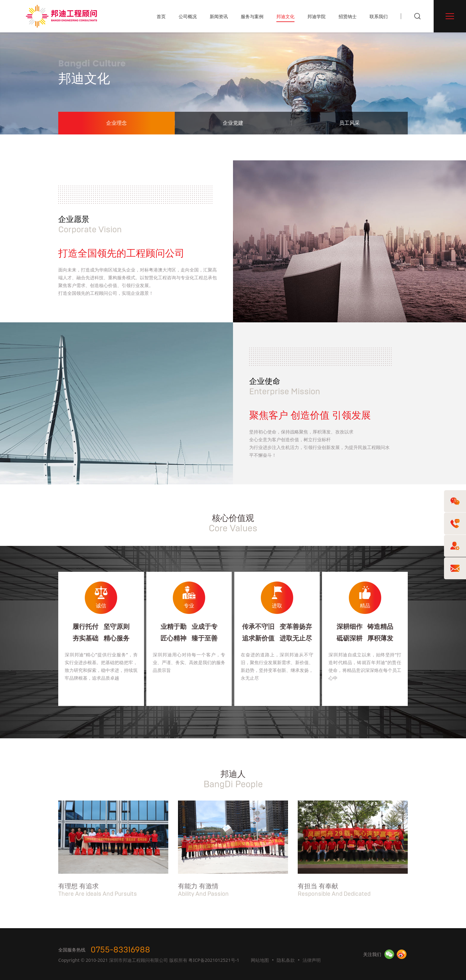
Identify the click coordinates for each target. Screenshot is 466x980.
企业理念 (116, 123)
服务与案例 (252, 16)
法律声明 (312, 960)
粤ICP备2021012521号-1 (214, 960)
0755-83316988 (120, 950)
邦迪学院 (316, 16)
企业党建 (233, 123)
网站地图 (260, 960)
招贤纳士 (348, 16)
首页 (161, 16)
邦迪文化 (285, 16)
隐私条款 (286, 960)
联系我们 (379, 16)
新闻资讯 (219, 16)
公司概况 (188, 16)
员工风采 (349, 123)
